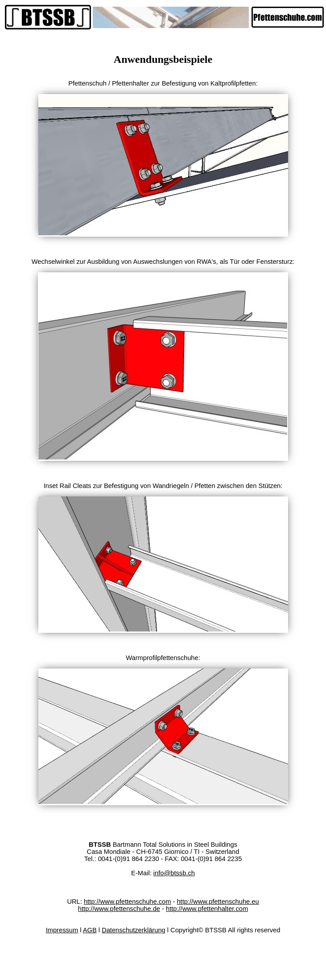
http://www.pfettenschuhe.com (128, 902)
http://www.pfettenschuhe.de (119, 909)
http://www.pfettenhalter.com (207, 909)
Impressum (62, 930)
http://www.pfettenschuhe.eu (218, 902)
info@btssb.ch (174, 873)
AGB (90, 930)
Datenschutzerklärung (134, 930)
